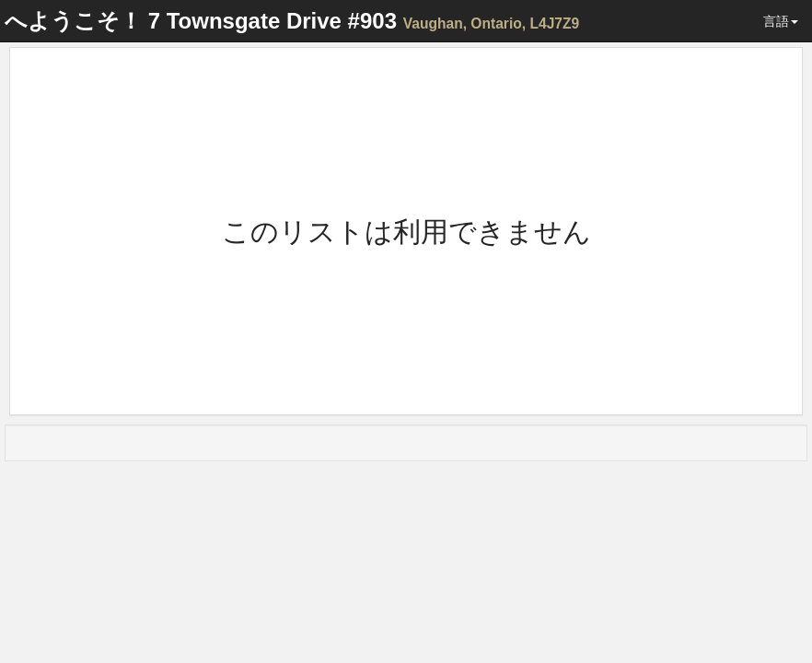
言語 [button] (781, 21)
